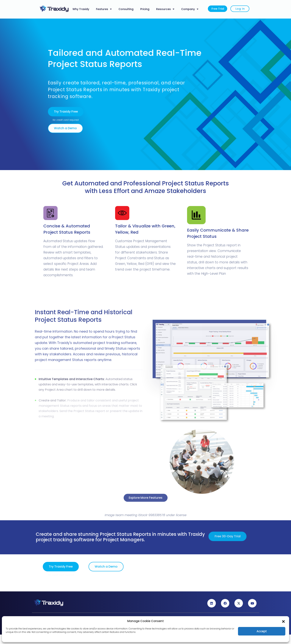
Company (190, 9)
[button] (283, 621)
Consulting (126, 9)
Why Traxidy (81, 9)
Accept (262, 631)
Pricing (145, 9)
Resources (165, 9)
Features (104, 9)
